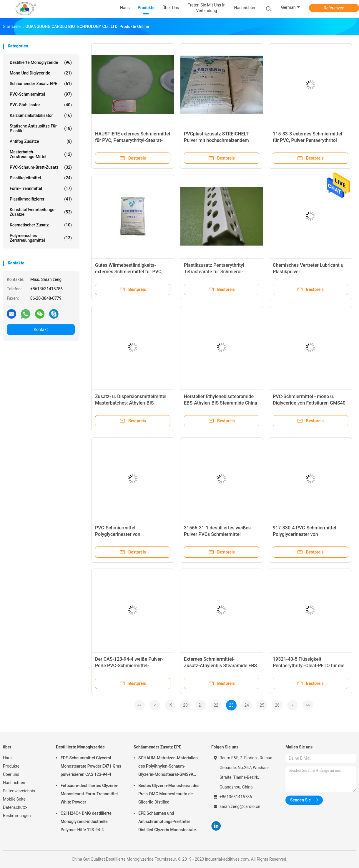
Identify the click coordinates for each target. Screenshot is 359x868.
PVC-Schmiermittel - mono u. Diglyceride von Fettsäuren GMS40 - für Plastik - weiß (309, 403)
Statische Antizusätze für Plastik (41, 128)
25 (262, 705)
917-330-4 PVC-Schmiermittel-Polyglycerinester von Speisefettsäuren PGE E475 (305, 534)
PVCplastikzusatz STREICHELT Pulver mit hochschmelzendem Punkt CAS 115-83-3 (216, 140)
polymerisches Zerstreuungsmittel (41, 238)
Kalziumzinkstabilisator (41, 115)
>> (308, 705)
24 (247, 705)
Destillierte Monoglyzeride (41, 62)
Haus (8, 758)
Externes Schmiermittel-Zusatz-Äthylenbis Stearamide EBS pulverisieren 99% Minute (220, 666)
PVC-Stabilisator (41, 105)
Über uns (11, 774)
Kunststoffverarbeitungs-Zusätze (41, 212)
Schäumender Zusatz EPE (41, 84)
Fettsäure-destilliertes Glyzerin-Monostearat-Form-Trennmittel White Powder (90, 794)
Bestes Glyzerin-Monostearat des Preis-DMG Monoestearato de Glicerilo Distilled (169, 794)
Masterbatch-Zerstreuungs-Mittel (41, 154)
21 (201, 705)
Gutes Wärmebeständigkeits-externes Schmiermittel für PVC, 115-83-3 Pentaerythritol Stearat (129, 272)
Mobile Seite (14, 799)
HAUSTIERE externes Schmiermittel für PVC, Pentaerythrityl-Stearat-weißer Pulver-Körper (133, 140)
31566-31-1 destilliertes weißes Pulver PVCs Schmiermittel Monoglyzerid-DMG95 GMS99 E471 (221, 534)
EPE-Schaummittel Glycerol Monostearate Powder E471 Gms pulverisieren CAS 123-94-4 (91, 766)
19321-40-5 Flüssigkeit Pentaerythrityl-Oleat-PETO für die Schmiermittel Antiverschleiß (309, 666)
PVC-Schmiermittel (41, 94)
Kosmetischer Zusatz (41, 225)
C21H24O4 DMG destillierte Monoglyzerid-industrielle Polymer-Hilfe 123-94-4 (86, 821)
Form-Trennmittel (41, 188)
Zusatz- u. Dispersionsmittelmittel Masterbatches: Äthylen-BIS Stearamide (131, 403)
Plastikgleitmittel (41, 178)
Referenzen (334, 8)
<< (139, 705)
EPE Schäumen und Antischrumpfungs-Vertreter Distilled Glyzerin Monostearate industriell (167, 822)
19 (170, 705)
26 (277, 705)
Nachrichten (14, 783)
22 (216, 705)
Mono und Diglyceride (41, 73)
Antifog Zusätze (41, 141)
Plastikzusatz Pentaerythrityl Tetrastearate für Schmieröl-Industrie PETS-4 (214, 272)
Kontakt (41, 329)
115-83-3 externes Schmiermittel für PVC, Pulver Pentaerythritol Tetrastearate (308, 140)
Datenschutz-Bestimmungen (17, 811)
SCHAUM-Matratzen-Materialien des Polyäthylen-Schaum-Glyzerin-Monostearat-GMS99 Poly (168, 767)
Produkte (11, 766)
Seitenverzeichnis (19, 791)
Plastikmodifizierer (41, 199)
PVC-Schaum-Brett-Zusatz (41, 167)
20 (185, 705)
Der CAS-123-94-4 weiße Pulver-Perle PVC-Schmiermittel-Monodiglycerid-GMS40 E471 (129, 666)
